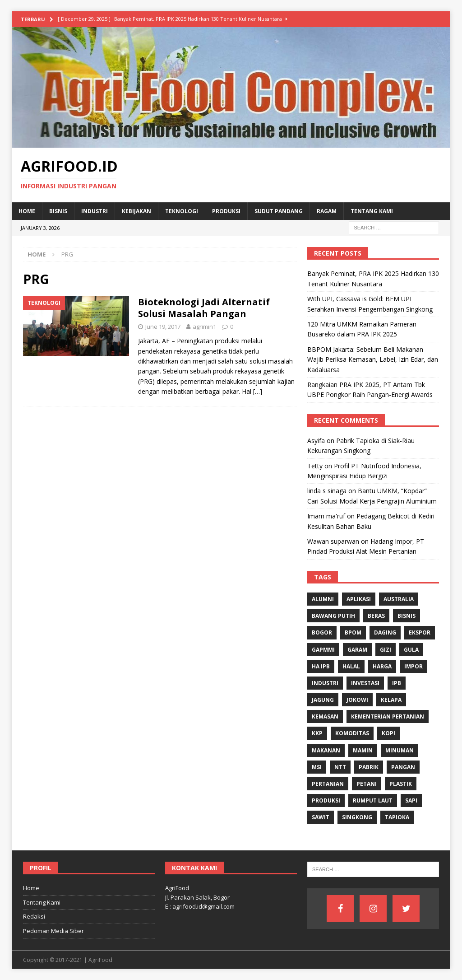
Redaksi (34, 916)
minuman (400, 750)
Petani (367, 784)
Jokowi (357, 700)
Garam (357, 650)
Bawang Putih (333, 616)
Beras (376, 616)
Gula (411, 650)
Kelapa (391, 700)
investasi (365, 683)
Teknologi (182, 211)
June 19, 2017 (163, 327)
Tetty (315, 466)
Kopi (388, 733)
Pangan (403, 767)
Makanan (326, 750)
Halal (351, 666)
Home (27, 211)
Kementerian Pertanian (388, 716)
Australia (399, 599)
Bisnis (58, 211)
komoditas (352, 733)
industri (325, 683)
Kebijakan (136, 211)
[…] (258, 391)
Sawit (321, 817)
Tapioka (397, 817)
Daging (385, 632)
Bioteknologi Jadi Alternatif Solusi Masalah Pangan (204, 308)
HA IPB (321, 666)
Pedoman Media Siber (53, 931)
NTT (340, 767)
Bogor (322, 632)
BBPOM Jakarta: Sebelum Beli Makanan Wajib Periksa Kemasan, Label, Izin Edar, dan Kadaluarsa (373, 359)
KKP (317, 733)
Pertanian (328, 784)
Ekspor (420, 632)
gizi (386, 650)
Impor (413, 666)
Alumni (323, 599)
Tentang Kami (372, 211)
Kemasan (325, 716)
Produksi (226, 211)
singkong (357, 817)
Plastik (401, 784)
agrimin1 (204, 327)
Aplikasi (359, 599)
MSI (317, 767)
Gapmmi (323, 650)
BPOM (353, 632)
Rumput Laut (373, 800)
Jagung (323, 700)
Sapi (411, 800)
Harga (382, 666)
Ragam (327, 211)
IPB (397, 683)
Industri (95, 211)
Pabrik (369, 767)
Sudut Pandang (279, 211)
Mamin (363, 750)
